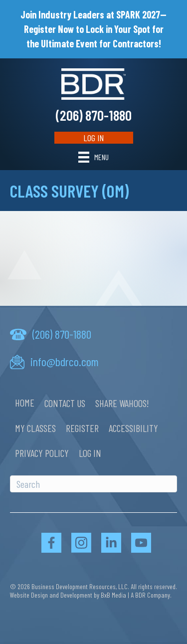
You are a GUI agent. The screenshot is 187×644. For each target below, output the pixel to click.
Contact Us (65, 403)
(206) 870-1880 (94, 115)
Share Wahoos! (122, 403)
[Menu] (93, 157)
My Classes (35, 428)
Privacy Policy (42, 453)
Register (82, 428)
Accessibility (133, 428)
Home (25, 403)
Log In (93, 138)
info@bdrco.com (65, 361)
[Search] (93, 484)
